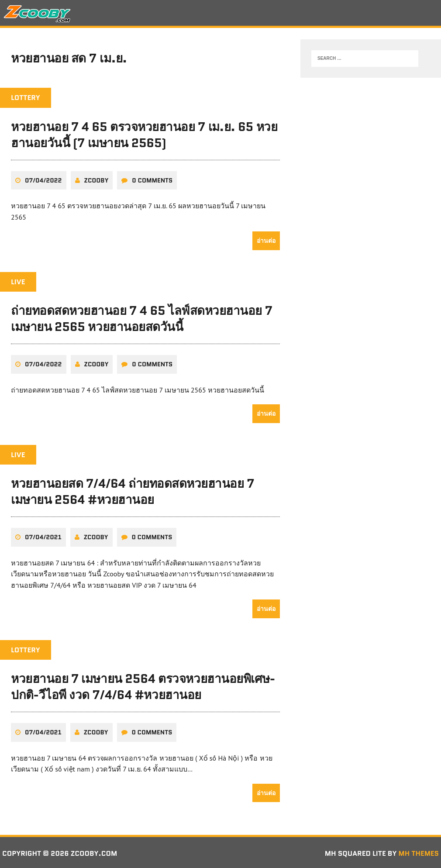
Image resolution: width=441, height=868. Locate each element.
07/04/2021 (43, 535)
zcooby (96, 179)
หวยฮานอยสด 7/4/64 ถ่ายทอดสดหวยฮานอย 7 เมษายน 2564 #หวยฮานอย (133, 490)
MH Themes (419, 851)
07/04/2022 (43, 179)
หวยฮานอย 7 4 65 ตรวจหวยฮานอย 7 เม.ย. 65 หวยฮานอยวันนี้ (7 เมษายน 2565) (145, 134)
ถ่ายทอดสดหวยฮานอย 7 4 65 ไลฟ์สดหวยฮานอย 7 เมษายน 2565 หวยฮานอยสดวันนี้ (142, 318)
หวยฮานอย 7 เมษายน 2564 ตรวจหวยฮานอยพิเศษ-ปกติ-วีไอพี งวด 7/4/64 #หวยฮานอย (144, 685)
